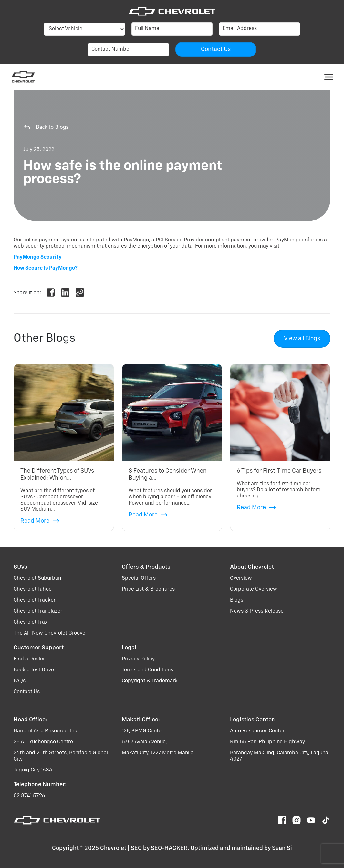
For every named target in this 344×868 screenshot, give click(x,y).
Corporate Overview (254, 589)
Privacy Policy (138, 659)
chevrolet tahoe (33, 589)
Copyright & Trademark (150, 681)
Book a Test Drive (34, 670)
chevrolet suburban (37, 578)
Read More (40, 521)
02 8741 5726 (29, 796)
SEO (136, 848)
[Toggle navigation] (329, 77)
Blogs (237, 600)
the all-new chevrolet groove (49, 633)
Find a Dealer (29, 659)
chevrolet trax (31, 622)
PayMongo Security (38, 257)
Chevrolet (113, 848)
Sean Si (282, 848)
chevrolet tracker (35, 600)
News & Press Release (257, 611)
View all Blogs (302, 339)
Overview (241, 578)
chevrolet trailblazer (38, 611)
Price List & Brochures (148, 589)
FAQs (20, 681)
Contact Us (27, 692)
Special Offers (139, 578)
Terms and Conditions (147, 670)
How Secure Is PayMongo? (46, 268)
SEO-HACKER (169, 848)
